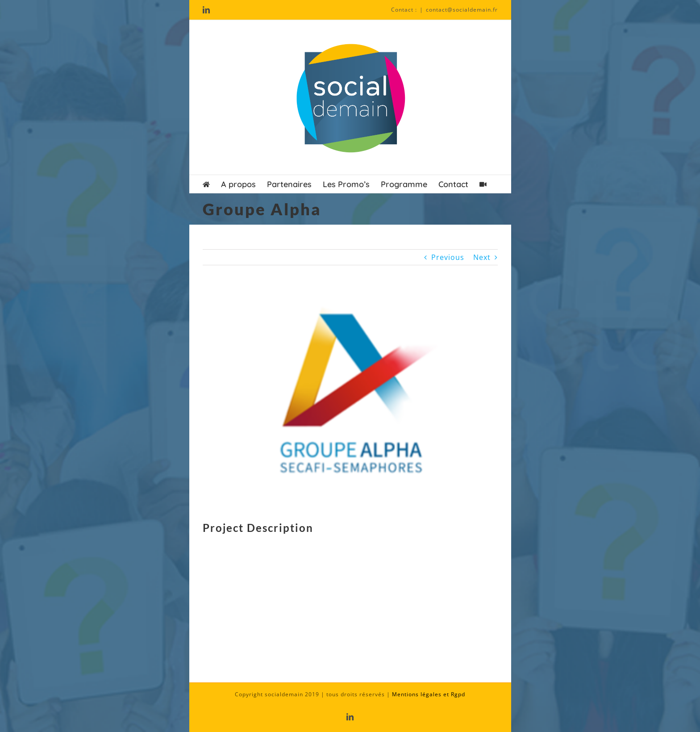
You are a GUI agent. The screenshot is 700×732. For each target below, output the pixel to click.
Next (482, 257)
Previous (448, 257)
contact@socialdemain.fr (462, 10)
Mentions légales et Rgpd (429, 694)
